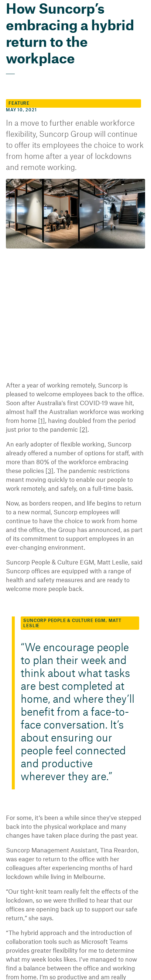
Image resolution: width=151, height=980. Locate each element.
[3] (133, 446)
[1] (130, 395)
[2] (36, 413)
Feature (18, 87)
